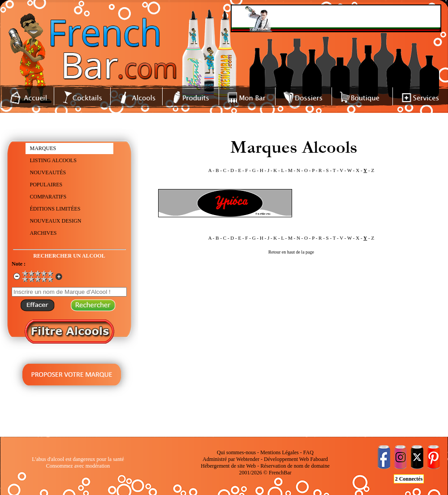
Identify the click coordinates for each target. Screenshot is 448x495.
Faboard (319, 459)
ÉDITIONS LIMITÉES (55, 209)
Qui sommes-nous (236, 452)
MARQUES (43, 148)
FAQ (308, 452)
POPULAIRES (46, 185)
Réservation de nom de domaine (295, 466)
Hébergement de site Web (228, 466)
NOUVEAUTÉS (48, 172)
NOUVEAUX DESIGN (56, 221)
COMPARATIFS (48, 197)
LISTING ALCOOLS (53, 160)
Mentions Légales (280, 452)
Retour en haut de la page (291, 252)
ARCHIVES (43, 233)
